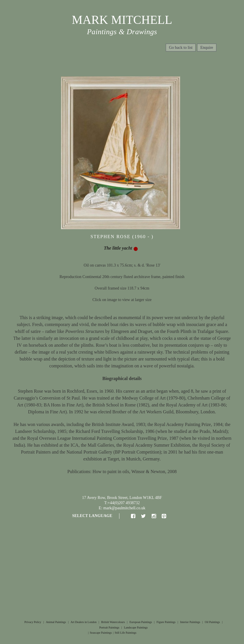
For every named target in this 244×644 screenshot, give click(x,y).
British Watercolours (113, 622)
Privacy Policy (33, 622)
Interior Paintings (190, 622)
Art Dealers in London (83, 622)
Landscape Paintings (136, 627)
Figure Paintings (166, 622)
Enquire (207, 48)
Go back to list (181, 48)
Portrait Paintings (109, 627)
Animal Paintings (56, 622)
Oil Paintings (212, 622)
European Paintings (141, 622)
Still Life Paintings (125, 633)
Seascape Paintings (101, 633)
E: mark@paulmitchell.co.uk (122, 508)
